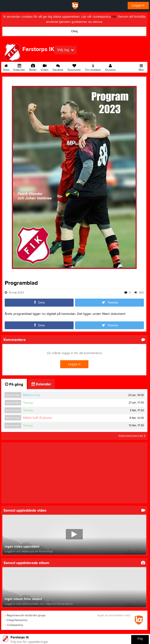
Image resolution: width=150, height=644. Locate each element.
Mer (141, 67)
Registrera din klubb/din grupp (25, 615)
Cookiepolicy (14, 625)
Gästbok (58, 67)
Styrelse (110, 67)
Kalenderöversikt (132, 436)
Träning (28, 403)
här (114, 17)
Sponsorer (74, 67)
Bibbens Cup (31, 395)
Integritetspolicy (16, 620)
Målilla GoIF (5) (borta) (37, 418)
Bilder (33, 67)
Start (6, 67)
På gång (14, 384)
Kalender (19, 67)
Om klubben (93, 67)
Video (45, 67)
